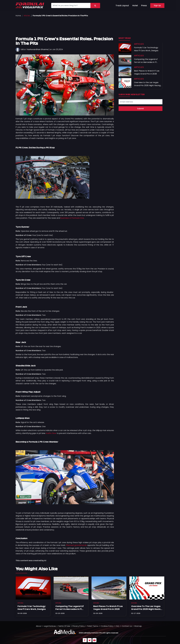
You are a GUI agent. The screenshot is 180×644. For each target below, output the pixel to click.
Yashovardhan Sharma (37, 49)
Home (18, 16)
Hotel (135, 6)
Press (144, 6)
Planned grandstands (76, 545)
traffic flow (51, 433)
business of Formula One (72, 218)
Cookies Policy (107, 626)
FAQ (118, 626)
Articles (27, 16)
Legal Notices (50, 626)
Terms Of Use (64, 626)
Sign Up (157, 5)
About (39, 626)
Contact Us (127, 626)
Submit (141, 109)
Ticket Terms (93, 626)
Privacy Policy (79, 626)
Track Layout (122, 6)
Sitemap (138, 626)
